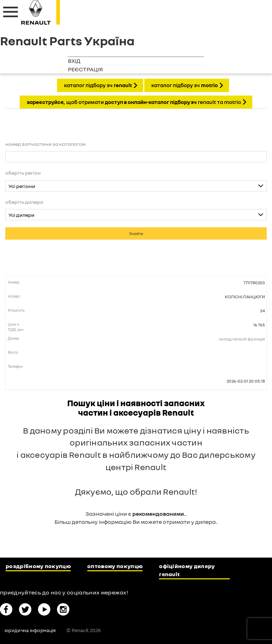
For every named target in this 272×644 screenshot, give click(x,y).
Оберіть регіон (23, 173)
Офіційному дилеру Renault (187, 570)
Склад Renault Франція (242, 339)
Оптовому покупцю (115, 566)
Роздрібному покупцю (38, 566)
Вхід (74, 61)
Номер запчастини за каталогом (45, 144)
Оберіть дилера (24, 202)
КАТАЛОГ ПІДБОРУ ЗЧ (98, 85)
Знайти (136, 233)
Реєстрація (85, 69)
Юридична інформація (30, 630)
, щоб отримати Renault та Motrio (134, 102)
